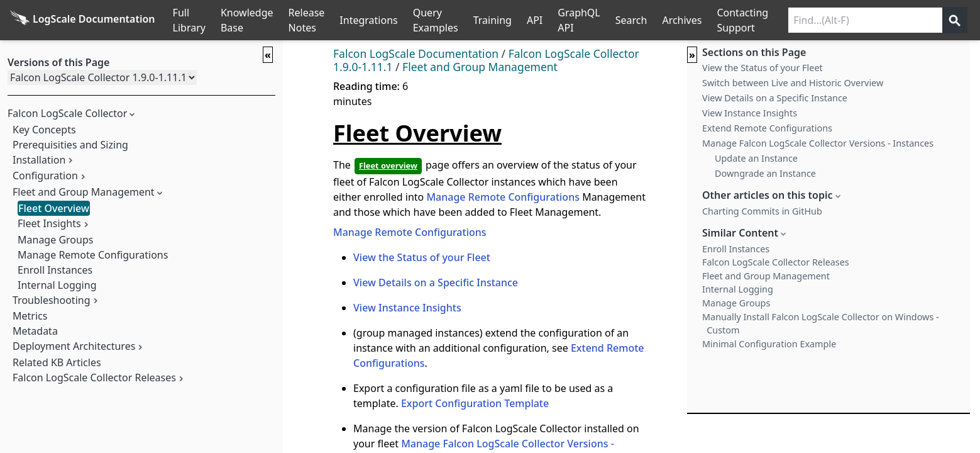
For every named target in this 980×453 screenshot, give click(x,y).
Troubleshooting (52, 300)
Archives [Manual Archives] (682, 20)
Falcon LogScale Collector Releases (94, 377)
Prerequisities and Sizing (70, 145)
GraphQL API (579, 20)
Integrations (368, 20)
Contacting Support (742, 20)
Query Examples (436, 20)
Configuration (45, 176)
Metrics (30, 316)
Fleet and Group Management (84, 192)
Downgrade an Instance (765, 173)
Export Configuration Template (475, 403)
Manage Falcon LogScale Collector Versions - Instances (818, 143)
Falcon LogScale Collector (67, 113)
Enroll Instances (55, 270)
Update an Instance (756, 158)
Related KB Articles (57, 362)
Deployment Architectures (74, 346)
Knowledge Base (247, 20)
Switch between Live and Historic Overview (793, 83)
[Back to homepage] (83, 20)
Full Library (189, 20)
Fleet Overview (54, 208)
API (535, 20)
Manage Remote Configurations (93, 255)
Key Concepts (44, 130)
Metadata (35, 331)
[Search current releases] (865, 20)
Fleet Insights (49, 223)
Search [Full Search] (631, 20)
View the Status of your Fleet (422, 257)
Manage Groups (55, 240)
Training (493, 20)
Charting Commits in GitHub (762, 211)
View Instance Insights (407, 308)
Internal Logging (57, 285)
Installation (39, 160)
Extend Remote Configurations (767, 128)
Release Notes (307, 20)
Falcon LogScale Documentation (416, 53)
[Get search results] (955, 20)
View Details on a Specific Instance (436, 282)
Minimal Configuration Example (769, 344)
